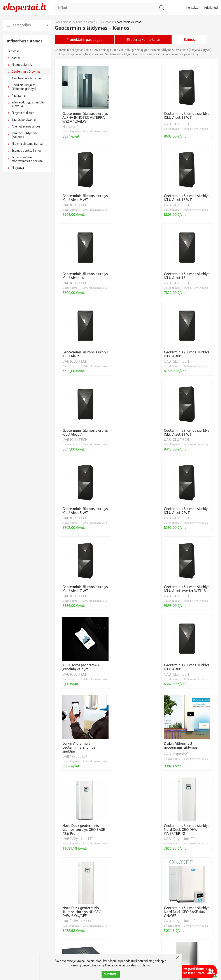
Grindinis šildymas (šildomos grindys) (24, 87)
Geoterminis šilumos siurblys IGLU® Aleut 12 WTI (99, 925)
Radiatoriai (19, 96)
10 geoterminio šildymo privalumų (87, 940)
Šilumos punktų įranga (27, 150)
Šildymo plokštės (23, 113)
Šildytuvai (18, 168)
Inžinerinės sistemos (25, 41)
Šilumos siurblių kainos (78, 873)
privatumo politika (138, 965)
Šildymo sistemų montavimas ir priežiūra (27, 159)
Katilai (16, 58)
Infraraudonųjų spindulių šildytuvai (28, 104)
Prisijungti (211, 8)
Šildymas (14, 51)
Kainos (189, 40)
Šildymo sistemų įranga (27, 144)
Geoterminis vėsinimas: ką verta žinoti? (91, 917)
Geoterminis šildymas (26, 72)
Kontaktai (193, 8)
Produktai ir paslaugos (84, 40)
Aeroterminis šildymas (26, 78)
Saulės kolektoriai (24, 120)
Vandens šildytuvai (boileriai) (24, 135)
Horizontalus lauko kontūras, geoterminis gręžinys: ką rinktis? (109, 933)
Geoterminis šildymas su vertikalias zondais (95, 948)
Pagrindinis (61, 22)
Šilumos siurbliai (22, 65)
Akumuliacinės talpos (26, 126)
